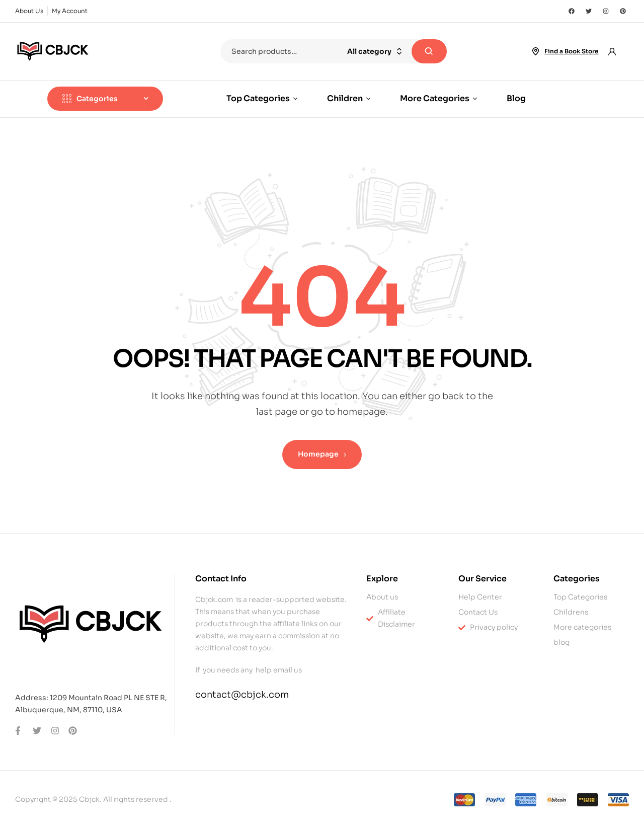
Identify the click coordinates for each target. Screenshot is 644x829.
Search (429, 51)
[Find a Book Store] (535, 51)
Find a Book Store (571, 51)
